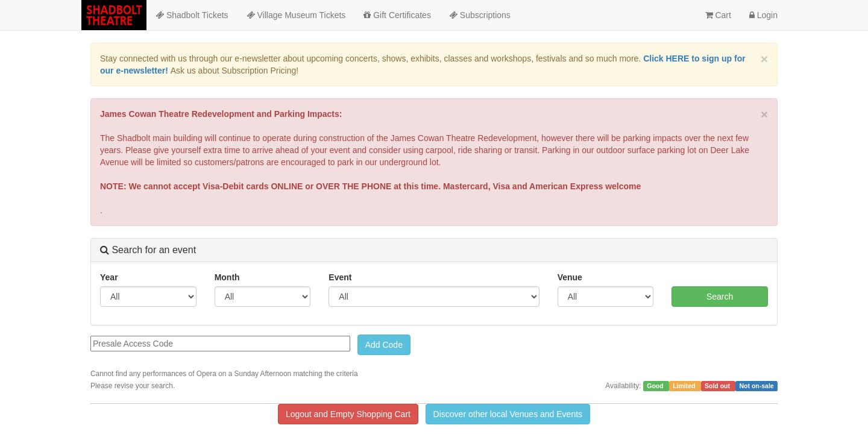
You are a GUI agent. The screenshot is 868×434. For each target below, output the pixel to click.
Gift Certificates (397, 15)
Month (227, 277)
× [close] (764, 59)
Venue (570, 277)
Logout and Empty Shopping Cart (348, 414)
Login (763, 15)
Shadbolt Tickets (192, 15)
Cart (718, 15)
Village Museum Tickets (296, 15)
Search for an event (148, 250)
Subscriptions (480, 15)
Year (109, 277)
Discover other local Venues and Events (508, 414)
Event (340, 277)
